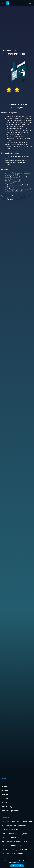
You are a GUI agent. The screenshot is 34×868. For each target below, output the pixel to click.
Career (4, 787)
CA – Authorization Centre (11, 846)
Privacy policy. (21, 863)
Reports (5, 803)
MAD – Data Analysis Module (12, 854)
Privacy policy (7, 807)
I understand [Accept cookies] (17, 866)
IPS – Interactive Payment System (14, 842)
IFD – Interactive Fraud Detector (14, 826)
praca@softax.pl (8, 198)
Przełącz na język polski (10, 811)
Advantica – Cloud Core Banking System (17, 822)
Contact (5, 791)
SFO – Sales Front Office (10, 830)
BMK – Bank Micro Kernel (11, 838)
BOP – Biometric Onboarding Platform (16, 834)
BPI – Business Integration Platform (15, 850)
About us (5, 783)
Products (5, 795)
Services (5, 799)
